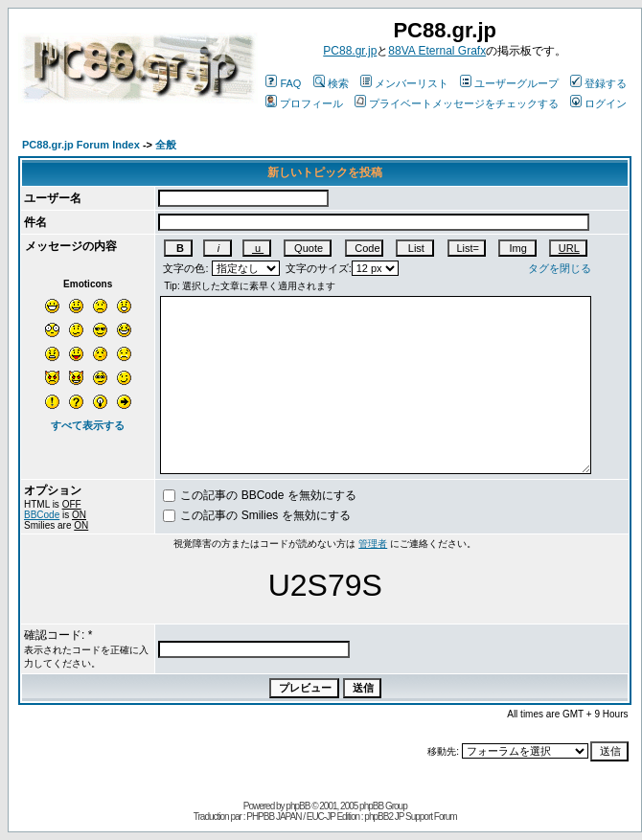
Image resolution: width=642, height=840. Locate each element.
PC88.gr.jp (350, 51)
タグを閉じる (560, 268)
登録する (598, 83)
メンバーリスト (404, 83)
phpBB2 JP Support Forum (410, 817)
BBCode (42, 515)
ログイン (598, 103)
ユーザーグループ (509, 83)
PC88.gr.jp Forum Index (81, 145)
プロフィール (304, 103)
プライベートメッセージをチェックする (457, 103)
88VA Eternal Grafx (437, 51)
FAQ (283, 83)
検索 (331, 83)
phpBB (298, 806)
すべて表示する (88, 425)
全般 (166, 145)
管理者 (373, 544)
